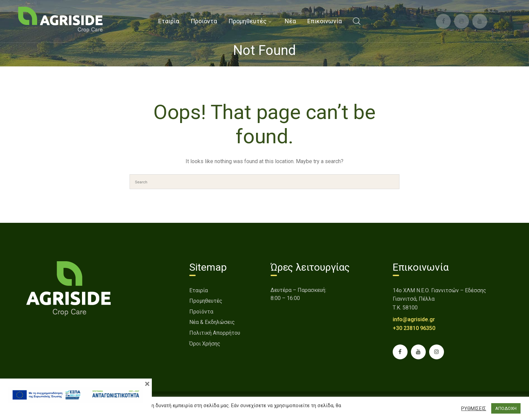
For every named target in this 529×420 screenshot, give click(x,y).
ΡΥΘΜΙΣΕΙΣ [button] (474, 409)
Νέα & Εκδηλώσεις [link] (212, 322)
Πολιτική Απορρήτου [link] (215, 333)
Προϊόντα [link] (201, 312)
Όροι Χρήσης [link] (205, 344)
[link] (60, 19)
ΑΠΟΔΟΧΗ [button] (506, 408)
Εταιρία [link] (199, 290)
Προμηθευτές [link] (206, 301)
